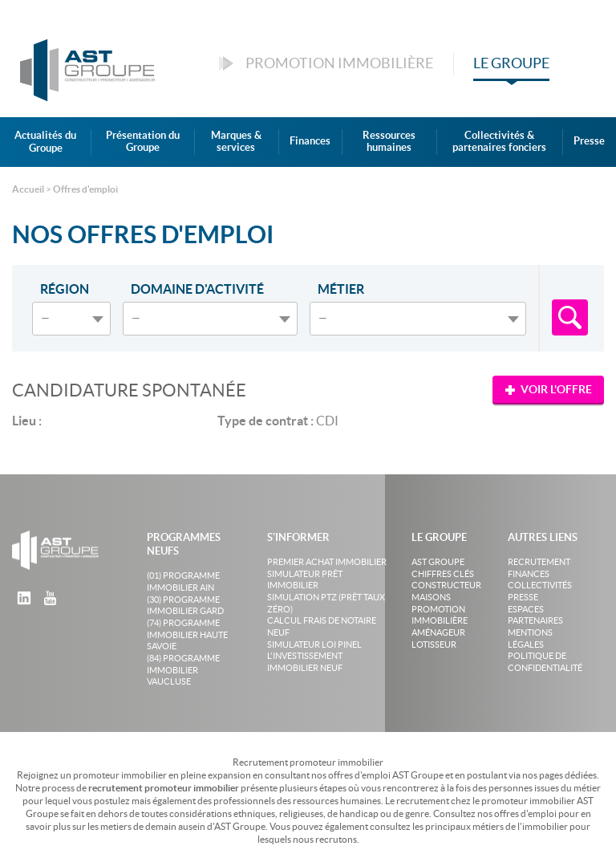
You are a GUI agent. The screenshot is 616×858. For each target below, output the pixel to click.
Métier (341, 289)
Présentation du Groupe (143, 142)
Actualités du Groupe (45, 142)
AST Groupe (438, 562)
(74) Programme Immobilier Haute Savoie (187, 634)
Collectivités (540, 585)
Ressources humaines (389, 142)
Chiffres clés (443, 574)
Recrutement (539, 562)
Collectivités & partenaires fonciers (499, 142)
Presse (589, 141)
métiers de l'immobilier (520, 826)
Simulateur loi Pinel (314, 645)
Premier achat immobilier (327, 562)
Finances (310, 141)
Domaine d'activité (197, 289)
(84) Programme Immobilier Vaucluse (183, 670)
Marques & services (236, 142)
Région (65, 289)
